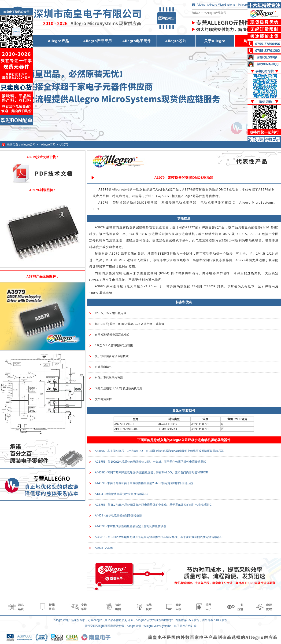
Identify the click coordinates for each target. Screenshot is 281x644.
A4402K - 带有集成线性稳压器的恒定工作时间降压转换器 (131, 526)
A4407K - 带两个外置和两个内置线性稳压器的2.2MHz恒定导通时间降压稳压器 (144, 483)
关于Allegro (215, 41)
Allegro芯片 (176, 41)
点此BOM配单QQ (268, 64)
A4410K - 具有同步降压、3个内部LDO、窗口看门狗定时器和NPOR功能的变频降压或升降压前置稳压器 (159, 451)
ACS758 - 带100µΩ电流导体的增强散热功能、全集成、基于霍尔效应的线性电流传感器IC (150, 462)
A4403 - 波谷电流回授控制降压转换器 (118, 516)
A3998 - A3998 (104, 548)
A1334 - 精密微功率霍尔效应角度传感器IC (121, 494)
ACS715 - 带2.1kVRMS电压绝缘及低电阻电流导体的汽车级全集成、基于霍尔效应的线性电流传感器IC (159, 537)
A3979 (64, 145)
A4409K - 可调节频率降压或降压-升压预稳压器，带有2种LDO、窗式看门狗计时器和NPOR (151, 472)
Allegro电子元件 (137, 41)
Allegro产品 (58, 41)
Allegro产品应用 (98, 41)
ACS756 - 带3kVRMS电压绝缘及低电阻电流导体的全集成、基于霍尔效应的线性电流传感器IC (153, 505)
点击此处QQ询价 (267, 57)
